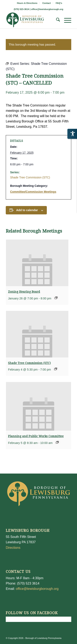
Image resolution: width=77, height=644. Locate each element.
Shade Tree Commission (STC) (30, 177)
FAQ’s (59, 3)
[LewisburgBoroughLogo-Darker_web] (32, 20)
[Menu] (66, 20)
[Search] (56, 20)
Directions (13, 548)
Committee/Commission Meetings (33, 192)
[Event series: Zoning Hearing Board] (56, 298)
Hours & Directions (27, 3)
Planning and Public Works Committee (36, 436)
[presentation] (37, 263)
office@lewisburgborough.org (47, 9)
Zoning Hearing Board (24, 292)
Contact (47, 3)
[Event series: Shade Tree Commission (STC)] (56, 369)
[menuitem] (27, 3)
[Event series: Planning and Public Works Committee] (57, 442)
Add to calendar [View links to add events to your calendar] (27, 210)
